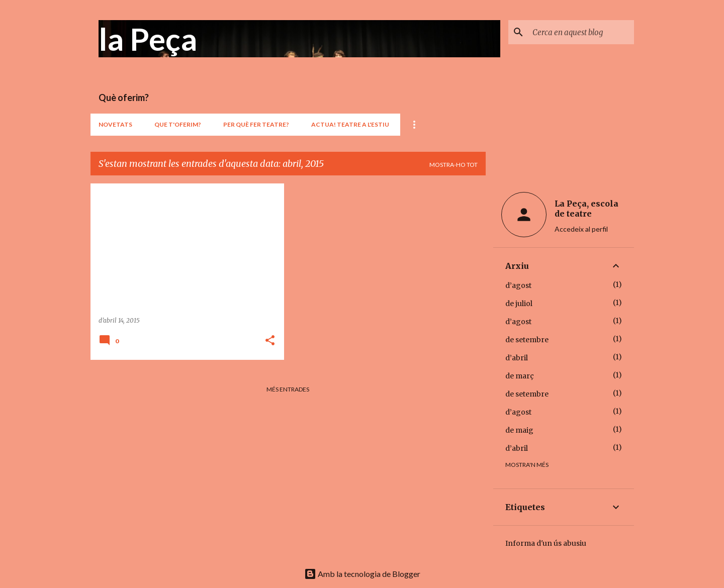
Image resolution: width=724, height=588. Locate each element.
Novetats (115, 124)
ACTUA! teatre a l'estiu (350, 124)
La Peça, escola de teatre (586, 209)
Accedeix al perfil (581, 229)
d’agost (518, 285)
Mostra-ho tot (454, 165)
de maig (519, 430)
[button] (270, 341)
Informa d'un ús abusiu (546, 543)
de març (520, 376)
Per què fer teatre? (256, 124)
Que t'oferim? (178, 124)
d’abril (517, 358)
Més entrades (288, 389)
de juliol (519, 304)
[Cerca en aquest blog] (581, 32)
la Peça (148, 39)
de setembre (527, 340)
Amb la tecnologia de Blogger (362, 574)
